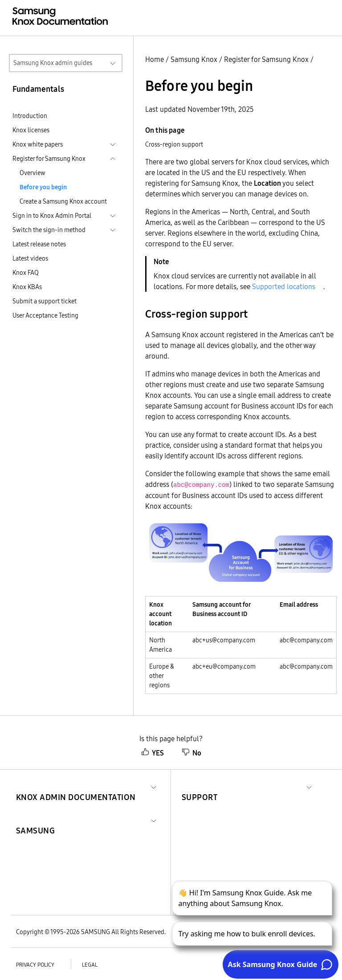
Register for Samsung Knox (266, 59)
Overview (33, 173)
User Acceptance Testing (45, 315)
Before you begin (43, 187)
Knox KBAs (27, 287)
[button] (76, 786)
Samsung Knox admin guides (53, 63)
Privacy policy (35, 965)
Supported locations (284, 286)
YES (153, 753)
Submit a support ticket (45, 301)
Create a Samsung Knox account (63, 201)
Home (155, 59)
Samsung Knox (194, 59)
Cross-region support (174, 144)
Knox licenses (31, 130)
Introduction (30, 116)
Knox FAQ (26, 273)
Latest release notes (39, 244)
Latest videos (30, 258)
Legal (90, 965)
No (191, 753)
